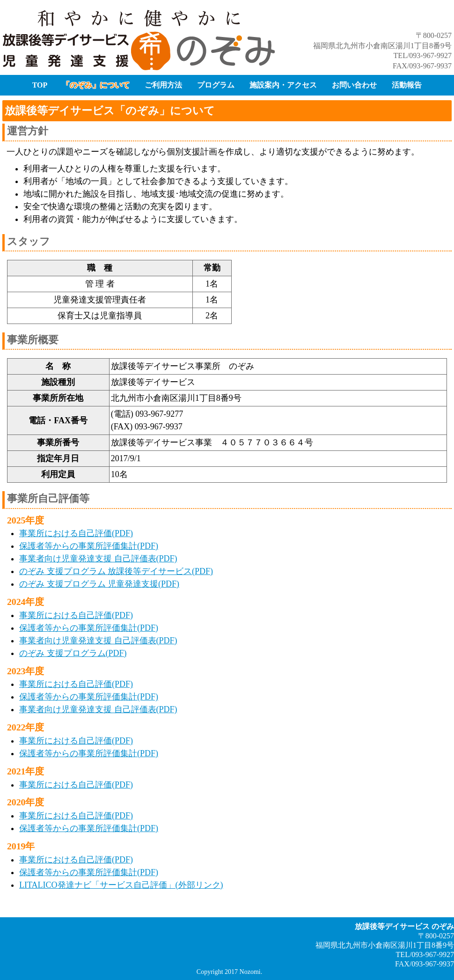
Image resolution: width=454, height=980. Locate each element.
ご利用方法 (163, 85)
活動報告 (407, 85)
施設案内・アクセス (283, 85)
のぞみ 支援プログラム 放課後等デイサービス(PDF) (116, 571)
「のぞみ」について (96, 85)
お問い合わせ (354, 85)
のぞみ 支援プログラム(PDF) (73, 653)
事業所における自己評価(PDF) (76, 533)
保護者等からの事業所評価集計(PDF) (89, 546)
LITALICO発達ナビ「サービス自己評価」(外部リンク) (121, 885)
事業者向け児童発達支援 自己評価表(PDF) (98, 559)
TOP (40, 85)
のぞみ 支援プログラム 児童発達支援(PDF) (99, 584)
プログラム (216, 85)
